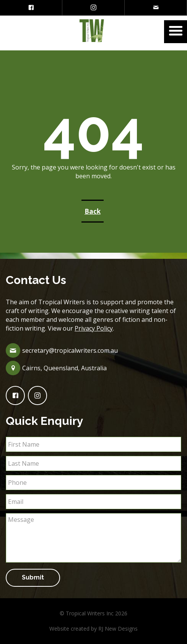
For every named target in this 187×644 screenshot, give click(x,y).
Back (93, 211)
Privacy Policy (94, 328)
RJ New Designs (118, 629)
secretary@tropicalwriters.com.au (70, 350)
